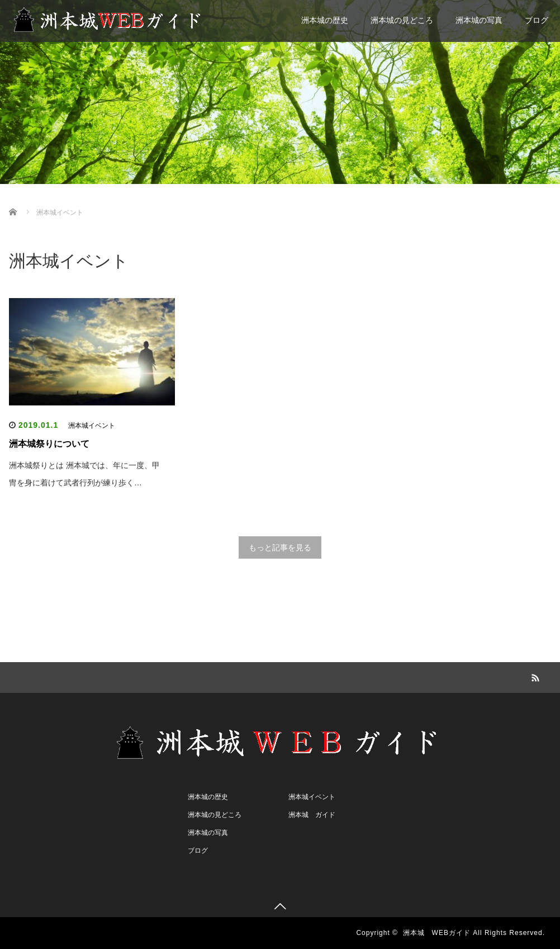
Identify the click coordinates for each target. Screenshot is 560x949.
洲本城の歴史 (325, 20)
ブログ (537, 20)
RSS (534, 676)
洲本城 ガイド (312, 815)
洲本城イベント (92, 426)
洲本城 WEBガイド (437, 933)
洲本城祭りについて (49, 444)
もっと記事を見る (280, 547)
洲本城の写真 (479, 20)
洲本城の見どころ (402, 20)
